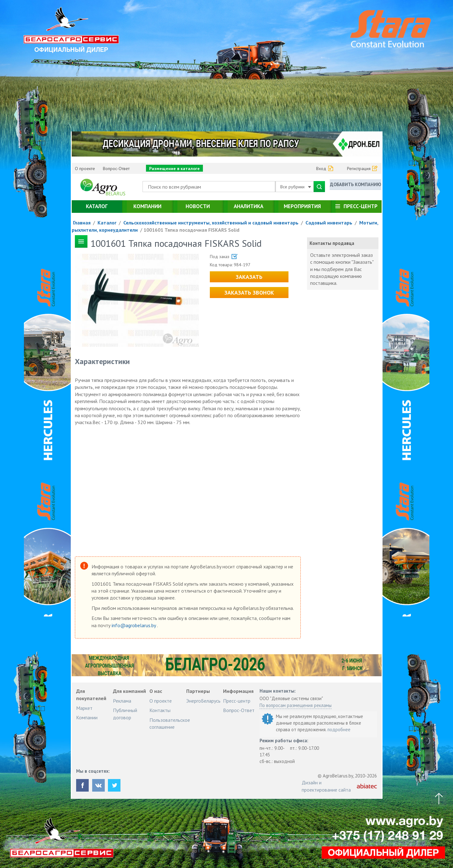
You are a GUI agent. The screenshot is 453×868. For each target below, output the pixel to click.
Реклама (122, 701)
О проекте (85, 169)
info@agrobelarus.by (134, 625)
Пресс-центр (361, 206)
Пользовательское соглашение (170, 723)
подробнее (339, 730)
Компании (147, 206)
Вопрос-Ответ (116, 169)
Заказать (249, 277)
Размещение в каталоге (174, 169)
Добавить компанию (355, 186)
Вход (321, 169)
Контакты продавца (332, 243)
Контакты (160, 710)
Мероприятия (302, 206)
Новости (198, 206)
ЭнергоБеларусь (203, 701)
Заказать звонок (249, 293)
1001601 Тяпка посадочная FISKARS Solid (191, 230)
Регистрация (359, 169)
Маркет (84, 708)
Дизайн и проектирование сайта (326, 786)
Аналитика (249, 206)
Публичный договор (125, 714)
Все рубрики (296, 187)
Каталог (97, 206)
